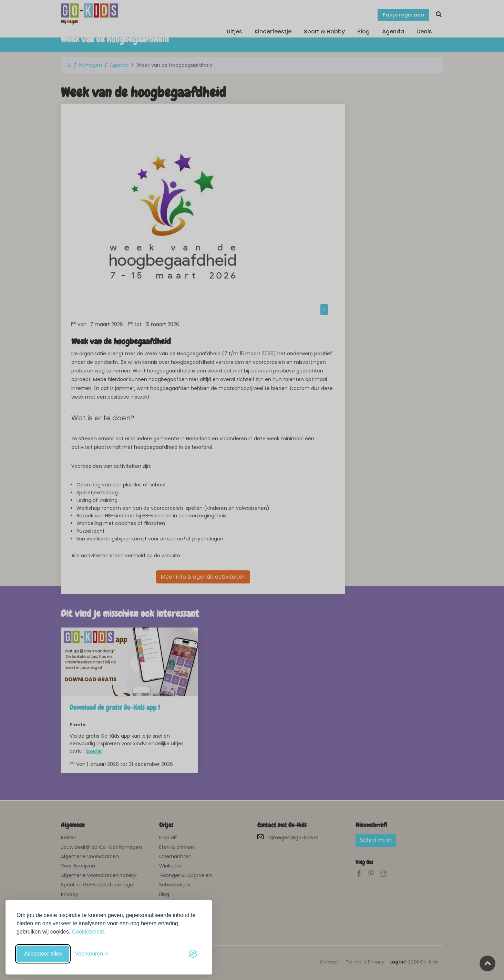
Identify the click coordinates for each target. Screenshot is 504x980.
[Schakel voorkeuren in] (91, 954)
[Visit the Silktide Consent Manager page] (193, 954)
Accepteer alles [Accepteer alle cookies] (43, 954)
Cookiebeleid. (89, 932)
